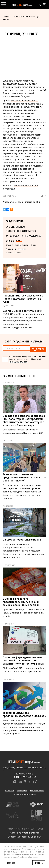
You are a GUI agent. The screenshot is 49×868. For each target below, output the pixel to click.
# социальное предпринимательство (21, 229)
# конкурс (12, 236)
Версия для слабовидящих (24, 794)
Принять (39, 863)
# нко (33, 245)
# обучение (11, 249)
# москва (22, 249)
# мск (19, 241)
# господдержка (31, 236)
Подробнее (9, 863)
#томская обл (32, 202)
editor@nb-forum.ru (25, 774)
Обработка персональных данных (25, 837)
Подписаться (38, 349)
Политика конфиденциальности (24, 833)
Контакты (10, 791)
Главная (6, 16)
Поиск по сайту (37, 791)
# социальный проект (14, 252)
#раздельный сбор (13, 202)
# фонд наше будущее (17, 245)
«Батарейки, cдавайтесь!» (24, 101)
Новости (18, 16)
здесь (19, 181)
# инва (10, 241)
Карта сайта (22, 791)
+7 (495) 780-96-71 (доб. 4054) (24, 777)
